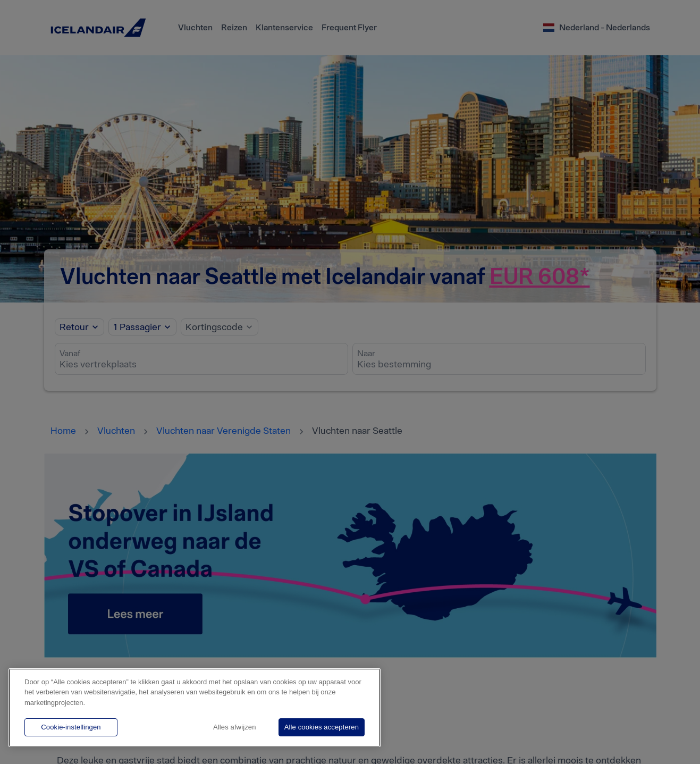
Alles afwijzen (235, 727)
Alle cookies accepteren (322, 727)
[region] (195, 708)
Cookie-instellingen (71, 727)
